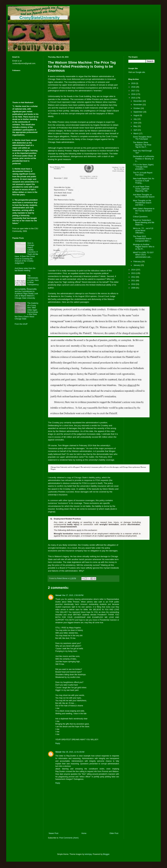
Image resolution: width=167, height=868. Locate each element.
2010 (134, 284)
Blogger (106, 854)
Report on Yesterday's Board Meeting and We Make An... (144, 222)
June (136, 123)
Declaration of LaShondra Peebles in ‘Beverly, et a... (143, 159)
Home (84, 833)
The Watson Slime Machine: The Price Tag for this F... (142, 145)
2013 (134, 273)
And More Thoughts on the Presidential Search (144, 196)
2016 (134, 94)
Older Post (114, 833)
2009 (134, 288)
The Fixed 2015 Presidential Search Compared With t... (142, 239)
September (138, 112)
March (136, 134)
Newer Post (54, 833)
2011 (134, 281)
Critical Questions (140, 217)
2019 (134, 83)
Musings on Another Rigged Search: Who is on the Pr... (144, 247)
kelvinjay (88, 854)
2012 (134, 277)
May (135, 126)
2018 (134, 87)
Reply (58, 743)
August (137, 115)
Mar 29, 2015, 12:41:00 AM (73, 752)
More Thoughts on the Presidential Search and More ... (142, 203)
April (136, 130)
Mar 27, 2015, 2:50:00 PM (73, 595)
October (137, 108)
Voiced (58, 595)
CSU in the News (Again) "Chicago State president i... (143, 167)
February (137, 262)
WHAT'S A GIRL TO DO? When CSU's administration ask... (143, 255)
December (138, 101)
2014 (134, 270)
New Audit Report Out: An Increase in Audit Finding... (144, 181)
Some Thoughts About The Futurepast (142, 138)
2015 (134, 98)
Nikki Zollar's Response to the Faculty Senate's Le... (144, 211)
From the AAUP (21, 324)
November (138, 105)
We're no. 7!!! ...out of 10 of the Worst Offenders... (143, 231)
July (135, 119)
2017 (134, 91)
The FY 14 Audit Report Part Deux (143, 174)
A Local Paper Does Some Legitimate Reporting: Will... (141, 189)
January (137, 265)
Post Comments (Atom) (69, 838)
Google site (140, 72)
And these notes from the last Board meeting (25, 269)
